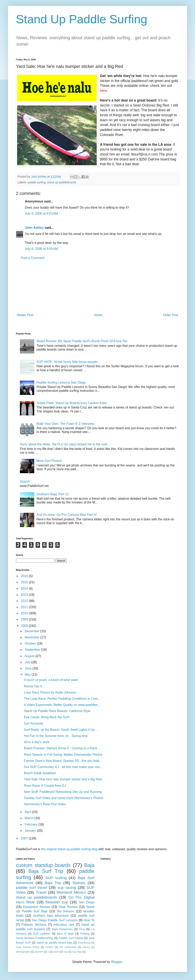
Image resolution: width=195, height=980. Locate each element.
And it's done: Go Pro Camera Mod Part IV (66, 515)
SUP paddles (42, 934)
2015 (25, 582)
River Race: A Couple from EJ (45, 786)
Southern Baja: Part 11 (53, 494)
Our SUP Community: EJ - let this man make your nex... (63, 767)
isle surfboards (68, 947)
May (28, 675)
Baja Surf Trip (46, 871)
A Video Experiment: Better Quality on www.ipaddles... (62, 705)
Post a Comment (33, 258)
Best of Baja (65, 934)
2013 (25, 595)
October (31, 643)
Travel (41, 892)
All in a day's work (37, 742)
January (31, 831)
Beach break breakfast (40, 773)
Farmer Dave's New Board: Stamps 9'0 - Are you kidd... (63, 761)
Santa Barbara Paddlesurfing (35, 938)
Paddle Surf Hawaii (71, 938)
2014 (25, 589)
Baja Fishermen (62, 929)
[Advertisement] (97, 287)
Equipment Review (37, 907)
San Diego (86, 902)
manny (86, 947)
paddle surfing (36, 182)
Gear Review (68, 907)
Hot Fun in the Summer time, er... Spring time (56, 736)
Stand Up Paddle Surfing (82, 19)
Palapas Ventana (34, 925)
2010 (25, 613)
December (32, 631)
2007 (25, 838)
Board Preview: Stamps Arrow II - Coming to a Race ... (62, 748)
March (30, 818)
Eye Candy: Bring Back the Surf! (47, 717)
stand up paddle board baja (54, 943)
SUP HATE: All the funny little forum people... (68, 362)
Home (98, 315)
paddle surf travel (31, 888)
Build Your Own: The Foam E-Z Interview (65, 424)
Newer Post (25, 315)
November (32, 637)
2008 (25, 626)
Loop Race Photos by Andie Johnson (50, 692)
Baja (89, 865)
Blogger (116, 962)
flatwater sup (57, 902)
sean (56, 952)
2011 (25, 607)
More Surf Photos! (49, 461)
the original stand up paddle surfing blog (69, 849)
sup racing (67, 888)
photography (23, 952)
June (29, 668)
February (31, 824)
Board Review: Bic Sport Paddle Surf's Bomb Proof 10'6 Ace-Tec (82, 341)
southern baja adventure (51, 916)
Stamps (79, 883)
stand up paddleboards (62, 182)
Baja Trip (53, 883)
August (30, 656)
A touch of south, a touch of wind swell (51, 680)
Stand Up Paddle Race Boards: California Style (57, 711)
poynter (39, 952)
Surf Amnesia (33, 724)
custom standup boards (43, 865)
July (28, 662)
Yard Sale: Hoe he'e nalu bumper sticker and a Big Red (63, 779)
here (103, 91)
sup (66, 952)
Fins (82, 929)
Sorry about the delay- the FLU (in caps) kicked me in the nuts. (64, 444)
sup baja (77, 952)
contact (49, 947)
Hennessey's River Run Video (45, 804)
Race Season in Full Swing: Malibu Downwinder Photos (63, 755)
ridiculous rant (64, 925)
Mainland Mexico (71, 892)
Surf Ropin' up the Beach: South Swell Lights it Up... (61, 730)
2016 (25, 576)
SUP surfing (56, 878)
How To (89, 920)
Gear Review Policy (28, 947)
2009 (25, 619)
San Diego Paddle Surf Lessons (55, 920)
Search (25, 481)
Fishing (85, 934)
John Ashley (34, 228)
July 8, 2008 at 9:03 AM (41, 213)
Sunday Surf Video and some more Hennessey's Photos (64, 798)
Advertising (84, 943)
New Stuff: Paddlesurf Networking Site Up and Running (63, 792)
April (28, 812)
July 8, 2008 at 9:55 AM (41, 249)
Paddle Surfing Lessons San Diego (61, 383)
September (33, 650)
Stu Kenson (65, 911)
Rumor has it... (34, 686)
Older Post (171, 315)
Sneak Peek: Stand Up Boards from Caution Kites (72, 403)
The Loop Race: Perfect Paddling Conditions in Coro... (62, 699)
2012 (25, 601)
